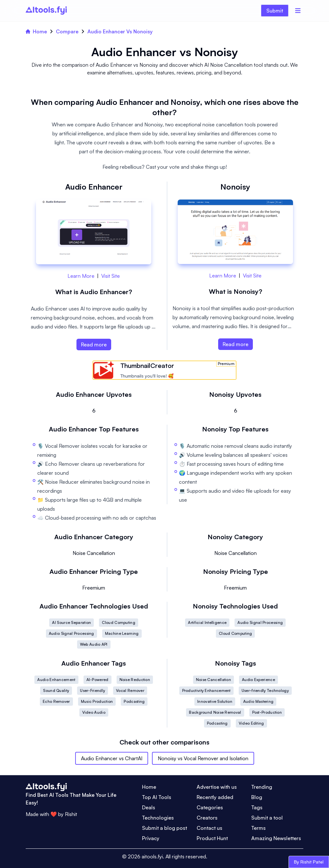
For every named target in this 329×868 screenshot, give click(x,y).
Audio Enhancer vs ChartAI (112, 758)
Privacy (151, 838)
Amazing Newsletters (276, 838)
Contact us (209, 828)
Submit (275, 11)
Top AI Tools (157, 797)
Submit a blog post (164, 828)
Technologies (158, 818)
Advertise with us (217, 787)
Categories (210, 807)
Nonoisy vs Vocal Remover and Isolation (203, 758)
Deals (149, 807)
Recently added (215, 797)
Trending (262, 787)
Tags (257, 807)
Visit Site (111, 276)
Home (36, 31)
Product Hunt (212, 838)
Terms (258, 828)
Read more (94, 345)
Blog (257, 797)
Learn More (81, 276)
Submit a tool (267, 818)
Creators (207, 818)
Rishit (71, 814)
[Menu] (298, 11)
